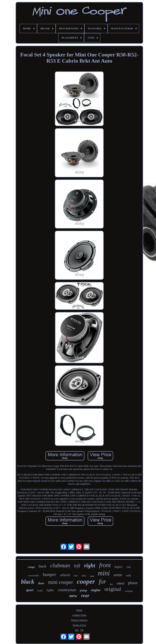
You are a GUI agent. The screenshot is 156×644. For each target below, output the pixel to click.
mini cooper (61, 582)
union (118, 575)
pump (83, 590)
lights (50, 590)
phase (133, 583)
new (73, 596)
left (77, 566)
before (118, 567)
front (105, 565)
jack (92, 576)
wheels (65, 575)
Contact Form (79, 615)
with (128, 575)
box (111, 584)
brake (40, 591)
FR (82, 630)
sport (30, 590)
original (113, 589)
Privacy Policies (79, 620)
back (43, 566)
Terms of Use (79, 625)
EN (77, 630)
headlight (129, 591)
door (41, 583)
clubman (60, 565)
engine (96, 590)
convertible (33, 576)
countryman (67, 590)
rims (129, 567)
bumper (50, 575)
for (103, 582)
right (90, 565)
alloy (84, 576)
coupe (31, 567)
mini (104, 573)
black (28, 582)
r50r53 (120, 584)
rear (85, 596)
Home (79, 610)
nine (76, 576)
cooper (86, 581)
